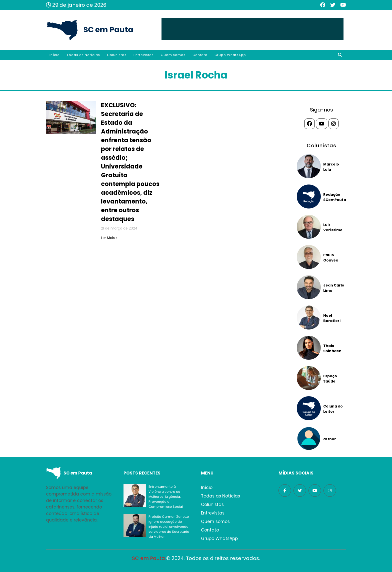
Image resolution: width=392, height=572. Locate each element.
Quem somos (173, 55)
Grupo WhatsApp (230, 55)
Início (55, 55)
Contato (200, 55)
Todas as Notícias (83, 55)
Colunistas (117, 55)
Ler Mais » (109, 238)
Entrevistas (144, 55)
